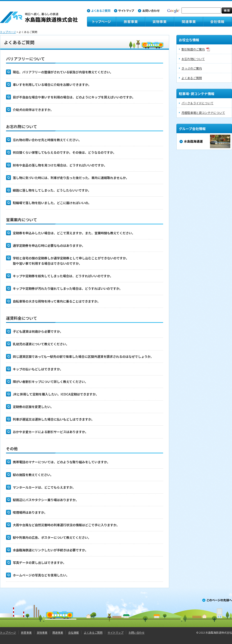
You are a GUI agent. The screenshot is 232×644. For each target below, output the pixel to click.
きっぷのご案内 (192, 68)
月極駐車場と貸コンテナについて (203, 113)
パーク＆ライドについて (197, 103)
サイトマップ (116, 632)
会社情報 (73, 632)
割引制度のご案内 (193, 49)
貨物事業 (42, 632)
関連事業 (58, 632)
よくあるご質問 (192, 78)
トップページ (8, 32)
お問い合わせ (137, 632)
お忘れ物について (193, 59)
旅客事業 (26, 632)
